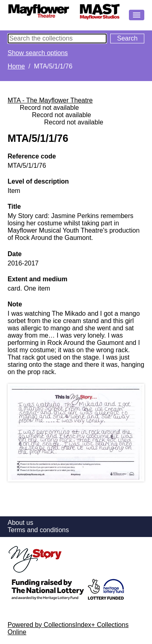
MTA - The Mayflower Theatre (50, 100)
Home (16, 66)
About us (20, 523)
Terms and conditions (38, 530)
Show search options (38, 53)
